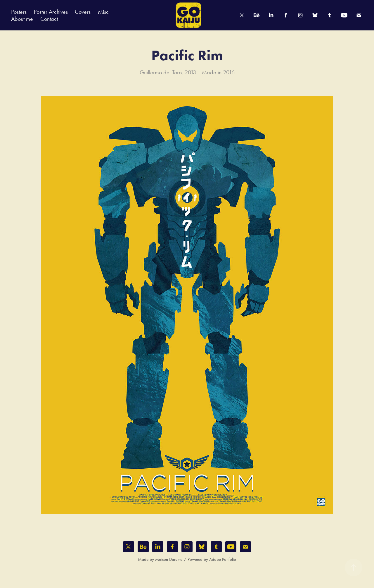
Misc (103, 12)
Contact (49, 19)
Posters (19, 12)
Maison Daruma (169, 559)
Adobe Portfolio (223, 559)
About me (22, 19)
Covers (83, 12)
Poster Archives (51, 12)
